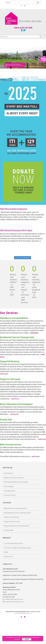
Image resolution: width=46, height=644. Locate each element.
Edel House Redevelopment (14, 209)
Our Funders (9, 486)
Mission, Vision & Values (14, 478)
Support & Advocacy (12, 521)
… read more (14, 414)
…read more (15, 399)
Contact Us (8, 557)
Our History (9, 473)
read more (34, 333)
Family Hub (9, 530)
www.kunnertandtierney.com (23, 613)
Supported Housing (12, 517)
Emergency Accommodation (15, 508)
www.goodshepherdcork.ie (14, 602)
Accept (27, 639)
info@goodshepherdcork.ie (14, 599)
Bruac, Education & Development (17, 526)
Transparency (10, 491)
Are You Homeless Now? (14, 543)
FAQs (6, 552)
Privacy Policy (10, 495)
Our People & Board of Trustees (16, 482)
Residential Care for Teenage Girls (17, 513)
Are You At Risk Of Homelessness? (17, 548)
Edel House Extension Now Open (16, 230)
